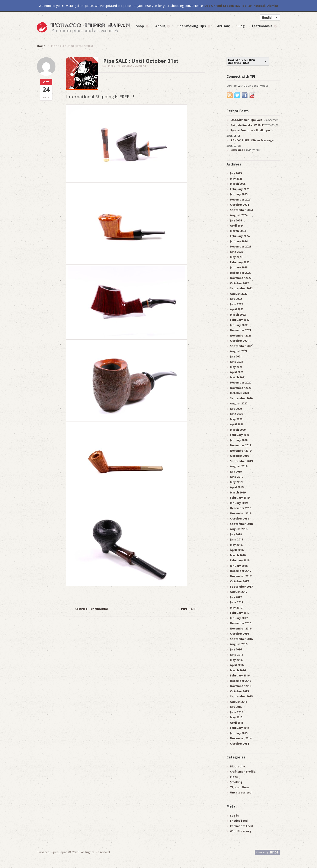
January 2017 (239, 618)
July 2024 (236, 220)
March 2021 (238, 377)
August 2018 (239, 529)
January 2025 (239, 194)
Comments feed (241, 826)
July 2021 (236, 356)
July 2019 (236, 471)
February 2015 (240, 728)
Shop (140, 26)
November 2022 (241, 278)
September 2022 (241, 288)
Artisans (224, 26)
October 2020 (239, 393)
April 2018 (237, 550)
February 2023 (240, 262)
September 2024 (241, 210)
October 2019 (239, 456)
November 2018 (241, 513)
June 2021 (236, 362)
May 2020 (236, 419)
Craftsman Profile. (243, 771)
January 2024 (239, 241)
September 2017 (241, 587)
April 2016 (237, 665)
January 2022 (239, 325)
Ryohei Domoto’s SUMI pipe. (251, 130)
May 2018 (236, 545)
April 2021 (237, 372)
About (160, 26)
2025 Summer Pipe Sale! (247, 120)
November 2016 (241, 628)
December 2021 (241, 330)
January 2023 (239, 267)
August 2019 (239, 466)
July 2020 (236, 409)
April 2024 (237, 225)
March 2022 (238, 315)
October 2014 (239, 744)
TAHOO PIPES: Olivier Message (252, 140)
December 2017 (241, 571)
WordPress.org (241, 831)
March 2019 (238, 492)
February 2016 (240, 675)
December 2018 (241, 508)
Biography (237, 766)
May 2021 (236, 367)
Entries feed (239, 821)
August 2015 (239, 702)
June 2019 (236, 477)
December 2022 (241, 273)
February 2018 (240, 560)
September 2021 (241, 346)
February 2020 (240, 435)
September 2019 (241, 461)
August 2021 (239, 351)
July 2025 (236, 173)
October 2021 (239, 341)
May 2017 (236, 607)
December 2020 (241, 382)
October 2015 (239, 691)
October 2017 (239, 581)
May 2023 (236, 257)
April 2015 (237, 723)
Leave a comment (134, 66)
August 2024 (239, 215)
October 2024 (239, 205)
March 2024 (238, 231)
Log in (234, 815)
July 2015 (236, 707)
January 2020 (239, 440)
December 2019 (241, 445)
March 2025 (238, 184)
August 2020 (239, 403)
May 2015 (236, 717)
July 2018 (236, 534)
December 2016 (241, 623)
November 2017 (241, 576)
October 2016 (239, 634)
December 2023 (241, 246)
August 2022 (239, 294)
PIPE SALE (191, 609)
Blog (241, 26)
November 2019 (241, 451)
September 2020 (241, 398)
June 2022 (236, 304)
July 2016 (236, 649)
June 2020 (236, 414)
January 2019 (239, 503)
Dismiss (273, 6)
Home (41, 46)
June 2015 (236, 712)
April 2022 (237, 309)
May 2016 (236, 660)
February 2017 (240, 613)
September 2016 (241, 639)
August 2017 (239, 592)
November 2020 (241, 388)
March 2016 (238, 670)
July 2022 (236, 299)
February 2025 (240, 189)
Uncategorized (241, 792)
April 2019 (237, 487)
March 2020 (238, 430)
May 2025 (236, 179)
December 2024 (241, 199)
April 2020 (237, 424)
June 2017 (236, 602)
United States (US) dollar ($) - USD (241, 61)
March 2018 (238, 555)
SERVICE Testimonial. (90, 609)
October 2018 (239, 518)
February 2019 (240, 498)
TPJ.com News (240, 787)
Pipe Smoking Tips (191, 26)
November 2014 (241, 738)
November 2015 (241, 686)
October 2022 (239, 283)
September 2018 (241, 524)
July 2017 (236, 597)
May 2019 (236, 482)
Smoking (236, 782)
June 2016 (236, 654)
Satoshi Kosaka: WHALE (247, 125)
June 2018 (236, 539)
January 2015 (239, 733)
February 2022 (240, 320)
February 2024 (240, 236)
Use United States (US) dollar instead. (235, 6)
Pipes (112, 66)
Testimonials (262, 26)
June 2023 (236, 252)
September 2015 (241, 696)
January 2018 (239, 566)
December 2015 (241, 681)
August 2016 (239, 644)
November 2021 (241, 335)
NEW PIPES (238, 150)
